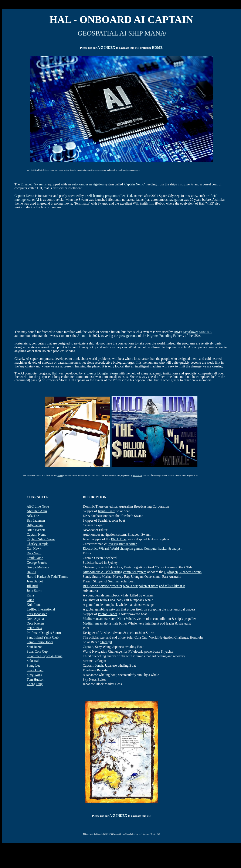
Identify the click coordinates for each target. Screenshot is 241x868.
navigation (176, 200)
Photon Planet (107, 614)
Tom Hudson (36, 679)
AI (37, 200)
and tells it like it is (172, 586)
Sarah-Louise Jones (40, 642)
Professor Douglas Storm (101, 373)
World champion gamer (126, 549)
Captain (88, 647)
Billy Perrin (35, 525)
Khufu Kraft (106, 511)
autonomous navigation (88, 184)
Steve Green (35, 670)
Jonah (99, 665)
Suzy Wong (35, 675)
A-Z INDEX (106, 48)
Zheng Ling (35, 684)
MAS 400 (206, 332)
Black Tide (118, 539)
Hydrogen (171, 572)
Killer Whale (126, 619)
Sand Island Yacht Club (43, 637)
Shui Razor (34, 647)
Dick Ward (34, 553)
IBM (177, 332)
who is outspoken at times (141, 586)
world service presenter (106, 586)
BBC (86, 586)
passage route (128, 336)
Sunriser (114, 581)
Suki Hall (33, 661)
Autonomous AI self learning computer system (114, 572)
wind (60, 475)
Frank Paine (35, 558)
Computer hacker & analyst (163, 549)
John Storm (138, 475)
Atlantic (83, 336)
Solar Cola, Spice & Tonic (45, 656)
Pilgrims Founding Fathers (165, 336)
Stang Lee (34, 665)
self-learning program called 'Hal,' (110, 196)
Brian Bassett (36, 530)
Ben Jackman (36, 520)
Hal (54, 373)
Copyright (100, 834)
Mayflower (191, 332)
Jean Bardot (35, 581)
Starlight (106, 642)
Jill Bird (32, 586)
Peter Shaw (34, 628)
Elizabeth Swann (32, 184)
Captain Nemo (134, 184)
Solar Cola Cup (37, 651)
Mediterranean (93, 619)
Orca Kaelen (35, 623)
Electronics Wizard (96, 549)
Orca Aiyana (35, 619)
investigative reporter (122, 544)
